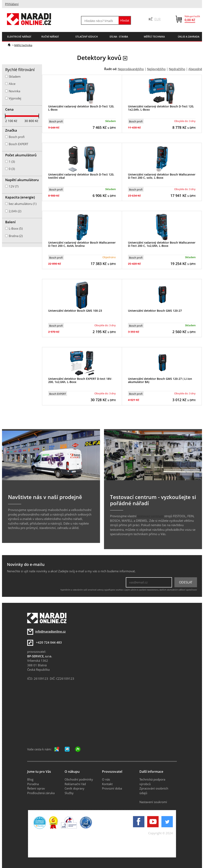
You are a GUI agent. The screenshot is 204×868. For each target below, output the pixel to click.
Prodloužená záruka (41, 793)
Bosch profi (56, 121)
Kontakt (107, 784)
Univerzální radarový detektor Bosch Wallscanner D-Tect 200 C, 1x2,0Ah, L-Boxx (162, 244)
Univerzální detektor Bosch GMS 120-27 (155, 311)
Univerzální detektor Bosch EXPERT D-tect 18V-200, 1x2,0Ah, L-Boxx (80, 380)
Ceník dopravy (74, 788)
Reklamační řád (75, 784)
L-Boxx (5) (16, 228)
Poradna (33, 784)
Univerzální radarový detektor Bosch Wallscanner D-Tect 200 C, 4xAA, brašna (82, 244)
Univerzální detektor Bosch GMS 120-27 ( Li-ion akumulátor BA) (160, 380)
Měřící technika (23, 45)
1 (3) (12, 162)
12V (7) (14, 186)
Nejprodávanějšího (131, 69)
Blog (30, 779)
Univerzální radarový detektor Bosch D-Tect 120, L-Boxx (81, 108)
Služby (69, 793)
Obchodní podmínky (79, 779)
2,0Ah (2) (15, 211)
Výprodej (15, 98)
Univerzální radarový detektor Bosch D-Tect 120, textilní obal (81, 176)
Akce (12, 84)
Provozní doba (112, 788)
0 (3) (12, 169)
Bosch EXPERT (58, 394)
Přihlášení (12, 4)
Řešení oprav (36, 788)
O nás (106, 779)
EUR (157, 19)
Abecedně (195, 69)
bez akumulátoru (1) (23, 204)
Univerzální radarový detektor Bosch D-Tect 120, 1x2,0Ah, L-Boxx (161, 108)
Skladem (15, 76)
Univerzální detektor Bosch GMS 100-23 (75, 311)
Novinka (14, 91)
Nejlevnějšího (156, 69)
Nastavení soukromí (153, 802)
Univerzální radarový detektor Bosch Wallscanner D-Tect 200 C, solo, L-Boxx (162, 176)
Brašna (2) (16, 236)
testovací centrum (150, 516)
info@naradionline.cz (50, 631)
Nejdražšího (177, 69)
